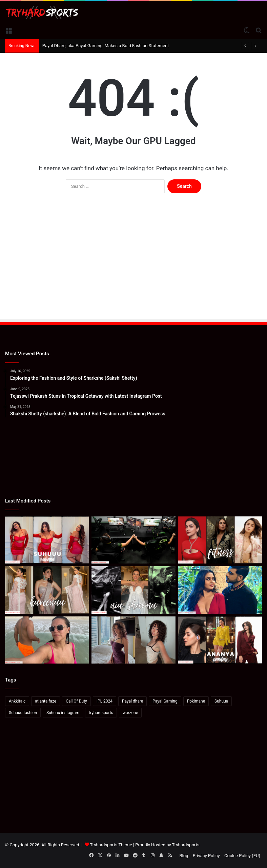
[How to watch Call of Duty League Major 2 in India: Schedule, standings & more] (133, 540)
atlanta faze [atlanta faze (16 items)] (46, 701)
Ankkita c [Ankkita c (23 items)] (17, 701)
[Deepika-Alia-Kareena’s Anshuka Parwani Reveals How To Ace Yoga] (220, 540)
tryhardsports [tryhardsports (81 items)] (101, 713)
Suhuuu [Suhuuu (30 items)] (221, 701)
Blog (184, 856)
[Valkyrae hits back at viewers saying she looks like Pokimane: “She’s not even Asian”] (133, 640)
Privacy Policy (206, 856)
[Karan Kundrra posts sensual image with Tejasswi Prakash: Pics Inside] (220, 590)
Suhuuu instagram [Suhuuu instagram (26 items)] (63, 713)
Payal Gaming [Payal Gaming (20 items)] (165, 701)
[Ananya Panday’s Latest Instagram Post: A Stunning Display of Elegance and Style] (220, 640)
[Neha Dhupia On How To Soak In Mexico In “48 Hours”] (47, 640)
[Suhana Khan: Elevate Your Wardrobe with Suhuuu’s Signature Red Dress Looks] (47, 540)
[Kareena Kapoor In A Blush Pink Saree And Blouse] (47, 590)
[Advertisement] (133, 264)
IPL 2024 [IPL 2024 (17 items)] (105, 701)
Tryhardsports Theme (111, 845)
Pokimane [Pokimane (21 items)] (196, 701)
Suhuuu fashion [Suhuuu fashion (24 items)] (23, 713)
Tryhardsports (186, 845)
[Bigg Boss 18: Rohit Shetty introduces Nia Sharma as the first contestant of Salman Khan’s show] (133, 590)
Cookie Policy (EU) (242, 856)
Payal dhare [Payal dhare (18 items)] (132, 701)
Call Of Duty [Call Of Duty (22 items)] (76, 701)
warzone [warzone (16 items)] (130, 713)
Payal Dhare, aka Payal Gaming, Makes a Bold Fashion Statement (106, 46)
